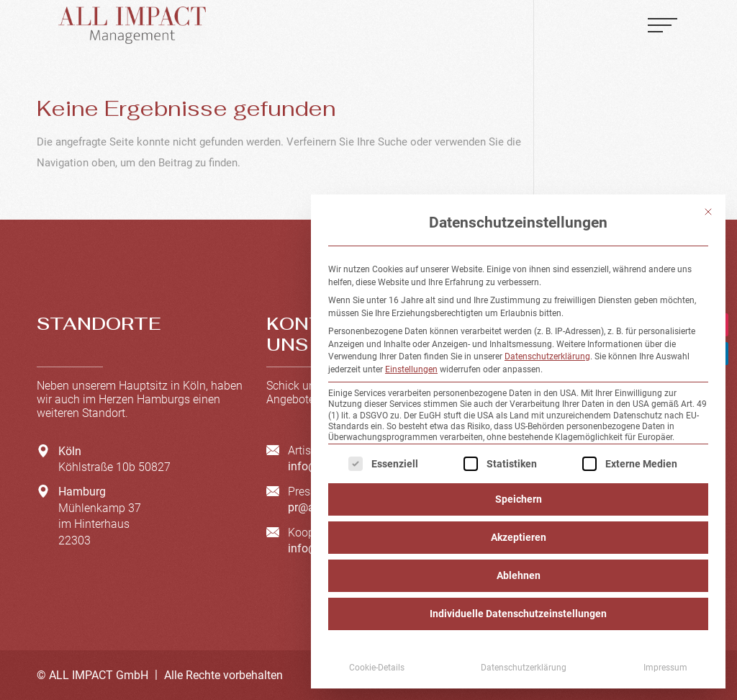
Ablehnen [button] (519, 575)
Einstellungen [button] (411, 369)
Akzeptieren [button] (519, 537)
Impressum (665, 668)
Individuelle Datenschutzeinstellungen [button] (518, 614)
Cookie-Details (377, 668)
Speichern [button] (519, 499)
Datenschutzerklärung (547, 356)
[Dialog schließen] (708, 212)
